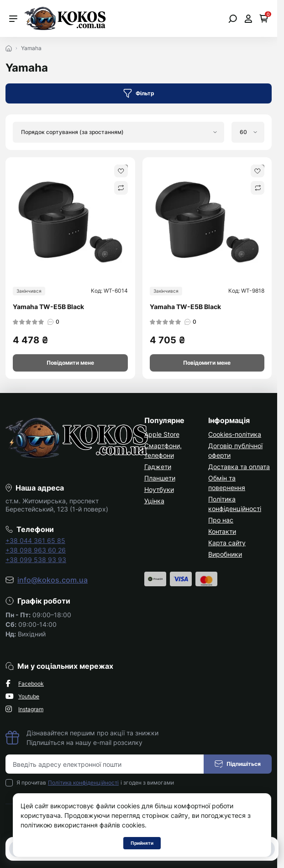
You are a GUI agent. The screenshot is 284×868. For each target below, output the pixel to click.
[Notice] (70, 363)
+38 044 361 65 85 (35, 540)
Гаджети (158, 467)
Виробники (225, 554)
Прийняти (142, 843)
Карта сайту (227, 543)
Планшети (160, 478)
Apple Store (162, 434)
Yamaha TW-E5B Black (48, 307)
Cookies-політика (235, 434)
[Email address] (105, 764)
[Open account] (248, 19)
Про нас (221, 520)
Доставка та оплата (239, 467)
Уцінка (154, 501)
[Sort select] (118, 132)
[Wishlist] (121, 171)
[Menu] (13, 19)
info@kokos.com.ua (53, 580)
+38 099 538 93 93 (36, 560)
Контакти (222, 531)
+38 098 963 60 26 (36, 550)
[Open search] (233, 19)
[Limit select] (248, 132)
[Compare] (121, 188)
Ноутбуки (159, 489)
